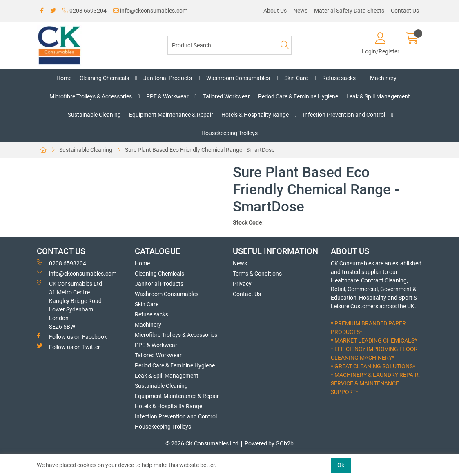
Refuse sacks (339, 78)
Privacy (242, 284)
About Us (275, 11)
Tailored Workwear (226, 96)
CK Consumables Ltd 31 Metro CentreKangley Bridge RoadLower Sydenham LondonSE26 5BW (69, 305)
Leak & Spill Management (378, 96)
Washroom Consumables (238, 78)
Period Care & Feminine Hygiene (298, 96)
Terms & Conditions (257, 274)
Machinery (383, 78)
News (300, 11)
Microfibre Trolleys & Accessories (91, 96)
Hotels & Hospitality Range (255, 115)
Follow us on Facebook (72, 336)
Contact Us (405, 11)
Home (64, 78)
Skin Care (296, 78)
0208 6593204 (85, 11)
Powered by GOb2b (269, 443)
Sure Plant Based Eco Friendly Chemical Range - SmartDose (200, 150)
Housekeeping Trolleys (229, 133)
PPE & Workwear (167, 96)
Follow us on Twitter (68, 347)
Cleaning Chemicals (104, 78)
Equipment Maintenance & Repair (171, 115)
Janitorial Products (168, 78)
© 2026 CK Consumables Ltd (202, 443)
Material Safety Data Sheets (349, 11)
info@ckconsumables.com (150, 11)
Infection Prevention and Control (344, 115)
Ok (341, 465)
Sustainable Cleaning (94, 115)
